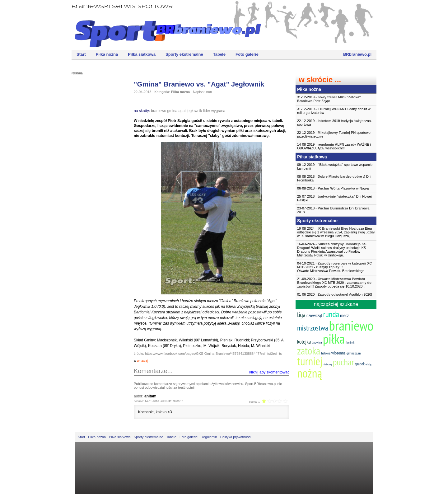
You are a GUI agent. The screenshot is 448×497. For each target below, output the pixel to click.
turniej (310, 361)
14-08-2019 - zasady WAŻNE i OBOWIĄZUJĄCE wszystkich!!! (334, 146)
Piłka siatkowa (142, 54)
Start (81, 54)
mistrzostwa (313, 328)
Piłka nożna (107, 54)
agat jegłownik (190, 111)
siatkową (328, 364)
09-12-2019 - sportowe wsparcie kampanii (335, 166)
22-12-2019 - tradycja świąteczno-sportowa (334, 123)
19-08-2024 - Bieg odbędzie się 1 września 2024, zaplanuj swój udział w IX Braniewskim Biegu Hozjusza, (336, 232)
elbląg (369, 364)
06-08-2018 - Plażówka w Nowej (333, 188)
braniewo (159, 111)
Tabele (219, 54)
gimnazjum (354, 353)
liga (301, 315)
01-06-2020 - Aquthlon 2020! (335, 294)
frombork (350, 342)
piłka (334, 339)
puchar (343, 362)
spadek (360, 364)
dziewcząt (314, 315)
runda (331, 314)
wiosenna (338, 353)
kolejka (304, 342)
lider (207, 111)
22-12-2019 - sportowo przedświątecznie (334, 134)
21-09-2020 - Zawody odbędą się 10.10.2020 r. (334, 283)
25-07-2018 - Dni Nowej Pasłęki (334, 198)
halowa (326, 353)
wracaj (142, 361)
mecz (344, 315)
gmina (172, 111)
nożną (310, 373)
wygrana (218, 111)
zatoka (309, 351)
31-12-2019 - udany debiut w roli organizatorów (334, 111)
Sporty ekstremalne (184, 54)
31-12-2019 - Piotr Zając (329, 99)
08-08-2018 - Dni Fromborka (334, 178)
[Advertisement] (96, 173)
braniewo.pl (357, 54)
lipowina (317, 342)
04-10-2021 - (336, 267)
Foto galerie (247, 54)
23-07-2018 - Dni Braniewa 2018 (333, 210)
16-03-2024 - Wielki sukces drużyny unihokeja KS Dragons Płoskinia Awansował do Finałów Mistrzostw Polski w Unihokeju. (332, 250)
